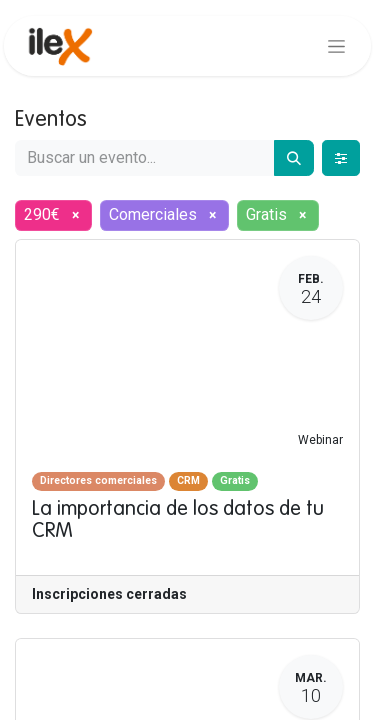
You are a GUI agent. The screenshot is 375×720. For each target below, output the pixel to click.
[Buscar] (294, 158)
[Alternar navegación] (336, 46)
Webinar (320, 440)
